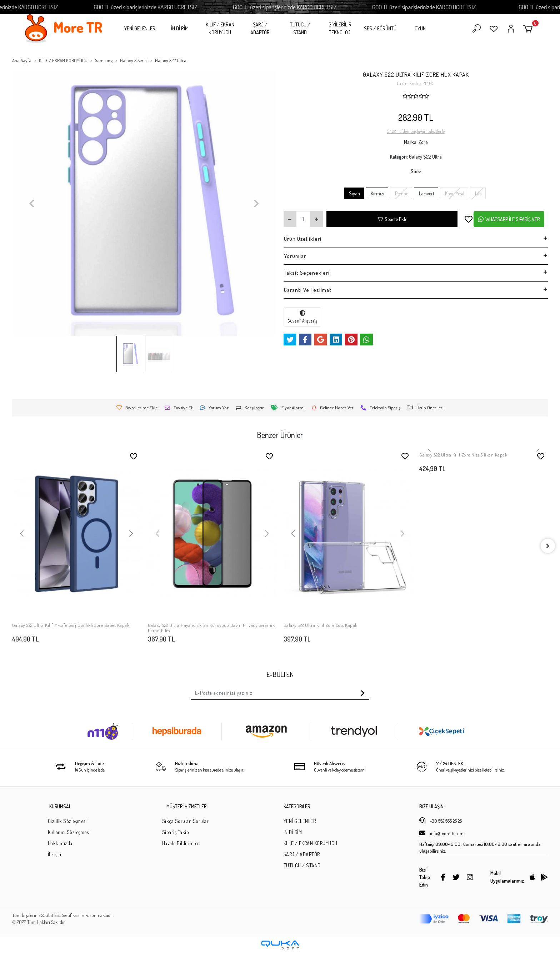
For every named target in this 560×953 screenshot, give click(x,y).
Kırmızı (377, 193)
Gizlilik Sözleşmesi (67, 821)
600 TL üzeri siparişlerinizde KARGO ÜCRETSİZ (165, 7)
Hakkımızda (60, 843)
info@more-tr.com (441, 833)
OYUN (420, 28)
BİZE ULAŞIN (431, 806)
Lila (478, 193)
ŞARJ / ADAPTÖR (260, 29)
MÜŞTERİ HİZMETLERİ (187, 806)
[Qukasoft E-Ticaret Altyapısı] (280, 945)
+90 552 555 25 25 (441, 820)
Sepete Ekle (392, 219)
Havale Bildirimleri (181, 843)
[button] (529, 29)
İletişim (55, 854)
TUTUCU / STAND (300, 29)
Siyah (354, 193)
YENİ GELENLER (140, 28)
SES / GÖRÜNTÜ (380, 28)
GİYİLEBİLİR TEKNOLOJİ (340, 29)
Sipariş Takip (176, 832)
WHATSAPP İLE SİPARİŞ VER (509, 219)
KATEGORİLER (297, 806)
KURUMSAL (60, 806)
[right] (548, 546)
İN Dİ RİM (180, 28)
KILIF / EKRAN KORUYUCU (220, 29)
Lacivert (426, 193)
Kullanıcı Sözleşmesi (69, 832)
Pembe (401, 193)
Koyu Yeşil (454, 193)
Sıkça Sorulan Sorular (186, 821)
